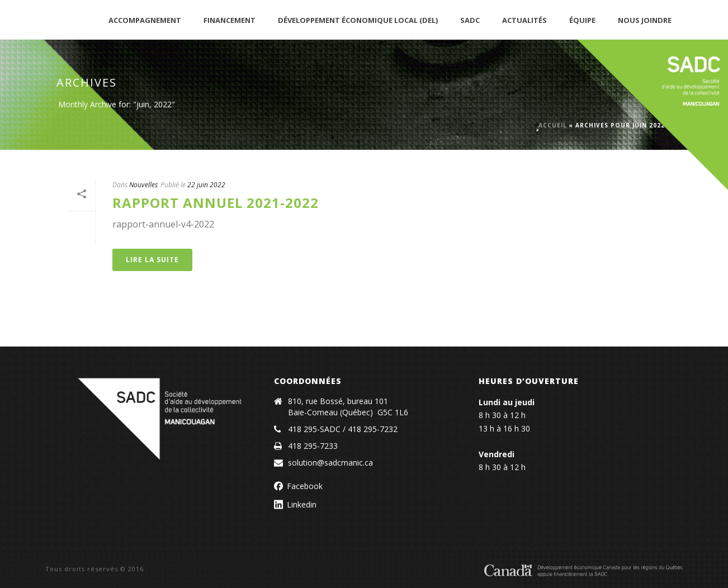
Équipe (582, 20)
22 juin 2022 (206, 185)
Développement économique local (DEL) (358, 20)
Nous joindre (645, 20)
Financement (230, 20)
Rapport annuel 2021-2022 (216, 203)
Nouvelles (143, 185)
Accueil (553, 125)
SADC (470, 20)
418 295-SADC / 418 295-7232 (343, 429)
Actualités (524, 20)
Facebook (305, 486)
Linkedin (302, 504)
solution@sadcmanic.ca (330, 463)
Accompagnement (145, 20)
